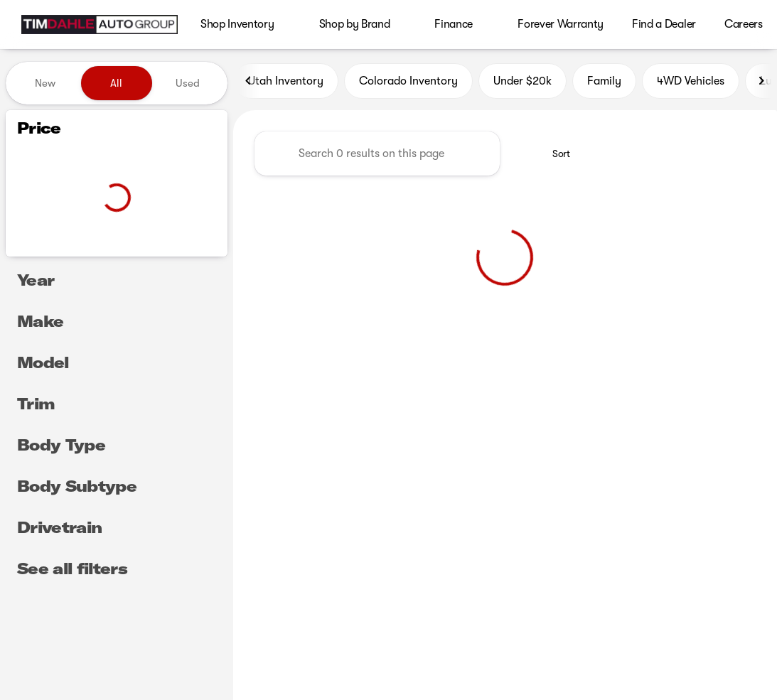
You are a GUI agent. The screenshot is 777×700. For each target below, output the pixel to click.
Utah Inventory (286, 83)
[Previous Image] (249, 83)
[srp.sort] (553, 156)
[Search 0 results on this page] (377, 156)
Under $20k (523, 83)
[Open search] (744, 25)
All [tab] (116, 83)
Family (604, 83)
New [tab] (45, 83)
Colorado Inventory (408, 83)
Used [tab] (188, 83)
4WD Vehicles (691, 83)
